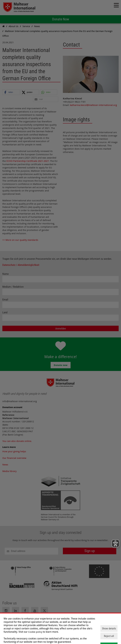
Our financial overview (14, 458)
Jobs (45, 621)
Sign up (90, 551)
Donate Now (61, 19)
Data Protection (21, 621)
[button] (11, 92)
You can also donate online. (17, 441)
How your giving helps (14, 451)
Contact (36, 621)
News (5, 464)
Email (5, 300)
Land (5, 312)
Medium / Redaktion (13, 287)
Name (5, 274)
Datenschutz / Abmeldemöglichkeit (21, 265)
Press (53, 621)
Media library (9, 471)
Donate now (61, 365)
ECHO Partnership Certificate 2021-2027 (28, 161)
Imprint (6, 621)
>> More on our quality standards (20, 240)
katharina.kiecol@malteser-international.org (93, 105)
